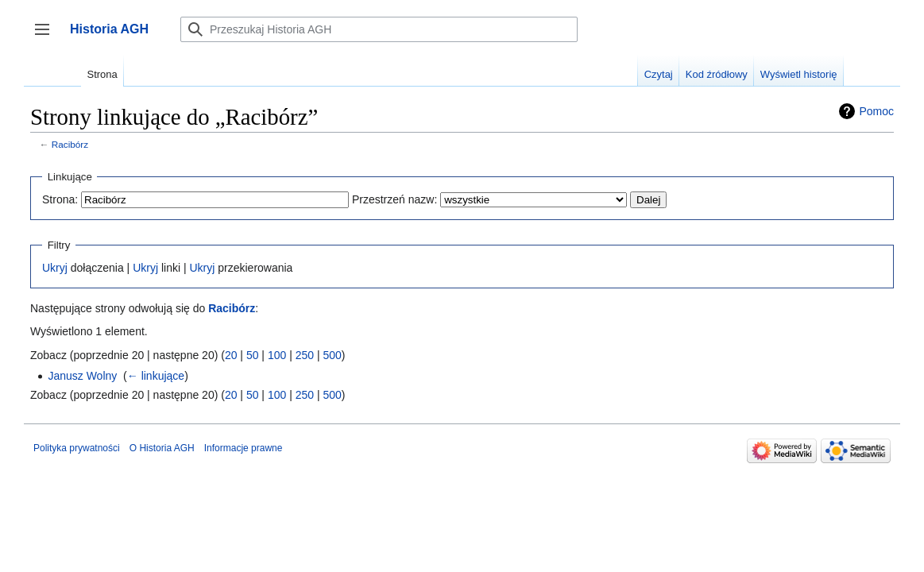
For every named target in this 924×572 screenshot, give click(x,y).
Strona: (60, 199)
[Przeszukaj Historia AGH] (379, 29)
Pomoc (876, 111)
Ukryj (55, 268)
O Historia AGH (162, 448)
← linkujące (156, 376)
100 (277, 355)
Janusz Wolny (82, 376)
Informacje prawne (244, 448)
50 (253, 355)
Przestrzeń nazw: (394, 199)
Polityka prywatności (77, 448)
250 (305, 355)
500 (332, 355)
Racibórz (70, 144)
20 (231, 355)
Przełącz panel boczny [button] (47, 37)
